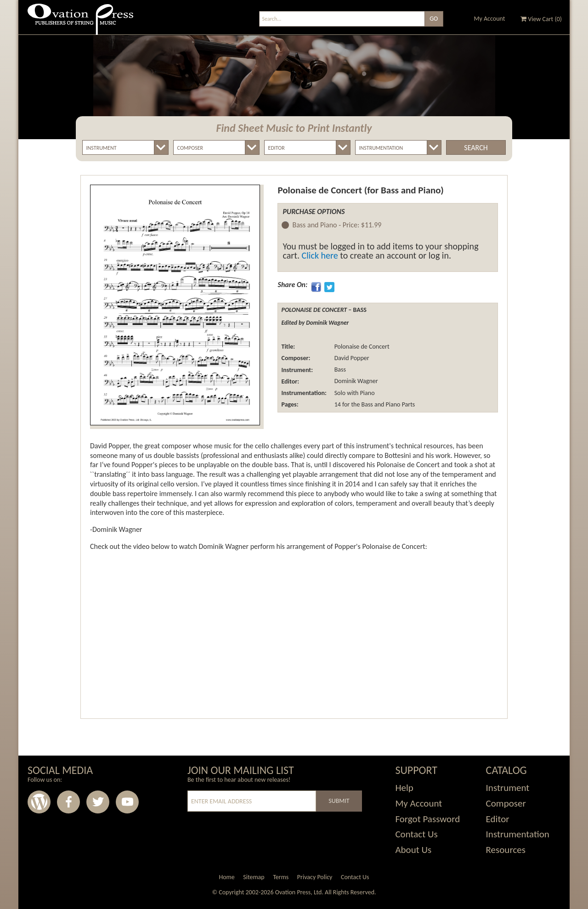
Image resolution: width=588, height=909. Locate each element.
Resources (506, 850)
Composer (506, 803)
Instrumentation (518, 834)
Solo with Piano (353, 393)
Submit (339, 801)
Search (476, 148)
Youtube (127, 802)
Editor (498, 819)
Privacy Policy (315, 877)
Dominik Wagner (355, 381)
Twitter (98, 802)
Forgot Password (427, 819)
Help (404, 788)
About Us (413, 850)
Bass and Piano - (337, 225)
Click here (320, 255)
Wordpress (39, 802)
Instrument (508, 788)
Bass (339, 370)
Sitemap (254, 877)
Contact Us (416, 834)
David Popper (351, 358)
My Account (490, 19)
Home (226, 877)
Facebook (68, 802)
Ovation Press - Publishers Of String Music (80, 23)
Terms (281, 877)
